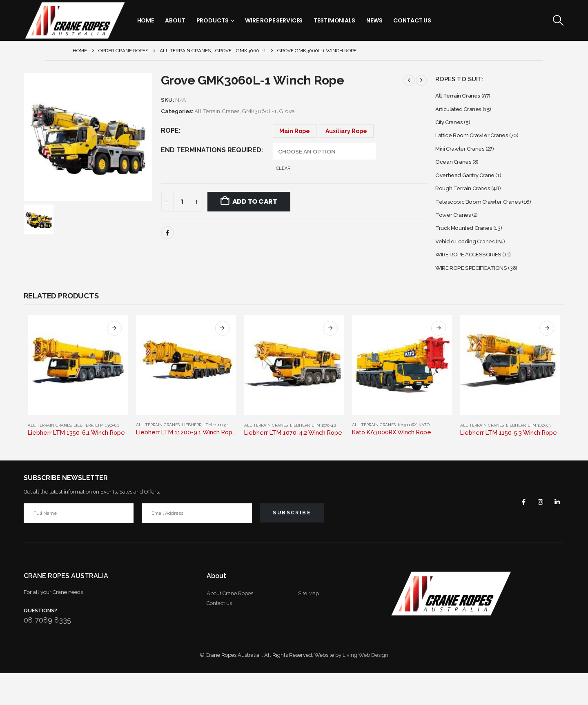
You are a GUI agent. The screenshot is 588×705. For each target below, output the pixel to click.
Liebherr (83, 457)
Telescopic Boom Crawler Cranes (483, 221)
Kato (424, 457)
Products (213, 20)
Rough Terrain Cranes (466, 206)
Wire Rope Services (274, 20)
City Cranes (452, 128)
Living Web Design (365, 687)
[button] (558, 20)
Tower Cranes (455, 237)
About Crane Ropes (230, 625)
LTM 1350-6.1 (107, 457)
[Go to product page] (78, 397)
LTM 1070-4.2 (324, 457)
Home (146, 20)
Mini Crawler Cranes (463, 159)
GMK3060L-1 (259, 111)
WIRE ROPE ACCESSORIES (475, 283)
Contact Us (412, 20)
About (175, 20)
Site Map (308, 625)
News (374, 20)
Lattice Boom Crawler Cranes (478, 143)
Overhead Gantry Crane (469, 190)
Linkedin (555, 534)
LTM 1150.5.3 (539, 457)
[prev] (409, 80)
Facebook (167, 233)
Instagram (536, 534)
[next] (421, 80)
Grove (287, 111)
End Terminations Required (211, 150)
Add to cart (255, 201)
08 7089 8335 (47, 652)
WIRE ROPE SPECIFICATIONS (479, 299)
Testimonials (334, 20)
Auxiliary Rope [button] (346, 131)
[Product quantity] (182, 202)
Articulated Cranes (462, 112)
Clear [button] (283, 168)
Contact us (219, 635)
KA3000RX (407, 457)
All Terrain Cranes (217, 111)
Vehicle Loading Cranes (469, 268)
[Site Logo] (75, 20)
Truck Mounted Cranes (468, 252)
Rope (170, 130)
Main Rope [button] (295, 131)
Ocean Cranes (455, 175)
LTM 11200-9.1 (216, 457)
